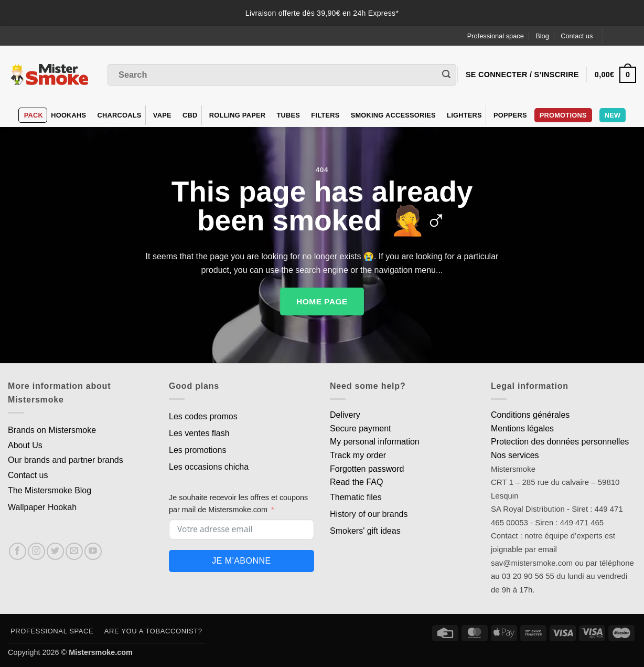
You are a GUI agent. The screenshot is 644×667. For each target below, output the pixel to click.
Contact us (577, 36)
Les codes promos (203, 416)
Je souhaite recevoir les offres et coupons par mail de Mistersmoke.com (238, 504)
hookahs (68, 115)
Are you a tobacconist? (153, 631)
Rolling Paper (238, 115)
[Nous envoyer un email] (74, 551)
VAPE (162, 115)
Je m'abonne (241, 561)
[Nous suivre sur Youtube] (93, 551)
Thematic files (356, 497)
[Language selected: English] (624, 36)
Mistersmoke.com (101, 652)
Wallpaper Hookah (42, 507)
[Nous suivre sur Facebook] (18, 551)
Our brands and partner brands (66, 460)
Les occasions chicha (209, 467)
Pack (34, 115)
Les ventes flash (199, 433)
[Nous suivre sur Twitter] (55, 551)
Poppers (510, 115)
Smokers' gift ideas (365, 531)
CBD (190, 115)
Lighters (464, 115)
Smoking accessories (393, 115)
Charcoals (120, 115)
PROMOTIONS (563, 115)
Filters (325, 115)
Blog (542, 36)
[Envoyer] (446, 75)
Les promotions (197, 450)
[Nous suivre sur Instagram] (36, 551)
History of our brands (369, 514)
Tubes (288, 115)
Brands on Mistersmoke (52, 430)
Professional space (496, 36)
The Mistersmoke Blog (50, 490)
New (613, 115)
